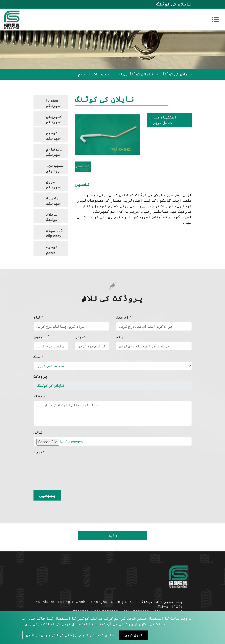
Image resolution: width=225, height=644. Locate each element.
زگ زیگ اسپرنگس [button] (54, 201)
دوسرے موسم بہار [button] (52, 250)
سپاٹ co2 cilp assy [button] (54, 233)
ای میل (124, 317)
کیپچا (39, 452)
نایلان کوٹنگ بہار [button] (52, 218)
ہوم (81, 74)
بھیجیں (47, 495)
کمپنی (81, 337)
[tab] (51, 102)
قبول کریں (133, 635)
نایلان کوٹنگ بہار (136, 74)
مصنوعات (102, 74)
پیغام (41, 396)
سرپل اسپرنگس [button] (54, 185)
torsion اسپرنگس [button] (54, 103)
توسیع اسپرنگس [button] (54, 136)
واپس (113, 535)
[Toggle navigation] (215, 19)
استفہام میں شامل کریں (165, 120)
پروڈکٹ (40, 376)
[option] (107, 135)
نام (38, 317)
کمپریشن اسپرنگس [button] (54, 120)
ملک (38, 357)
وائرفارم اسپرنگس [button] (55, 152)
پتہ (119, 337)
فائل (38, 432)
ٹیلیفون (42, 337)
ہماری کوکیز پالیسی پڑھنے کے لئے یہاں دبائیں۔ (70, 635)
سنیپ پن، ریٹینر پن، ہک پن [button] (55, 169)
